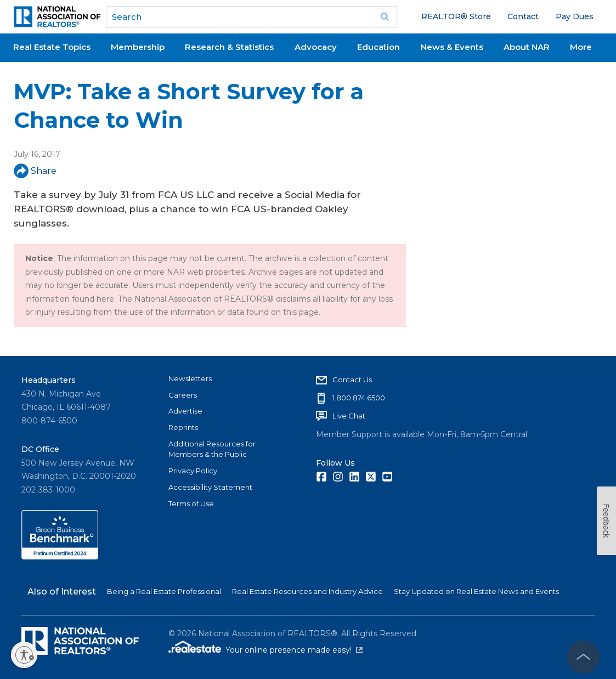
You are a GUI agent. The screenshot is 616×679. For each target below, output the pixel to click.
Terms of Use (191, 503)
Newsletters (190, 378)
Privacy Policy (193, 471)
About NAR (527, 47)
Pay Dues (575, 16)
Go (385, 17)
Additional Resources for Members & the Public (212, 449)
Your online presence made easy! (294, 650)
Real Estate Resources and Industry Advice (307, 591)
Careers (183, 395)
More (581, 47)
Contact (523, 16)
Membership (138, 47)
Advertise (185, 411)
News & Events (452, 47)
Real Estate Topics (52, 47)
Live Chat (349, 416)
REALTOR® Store (456, 16)
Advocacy (316, 47)
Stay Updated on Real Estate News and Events (476, 591)
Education (378, 47)
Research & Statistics (229, 47)
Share (35, 171)
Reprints (183, 427)
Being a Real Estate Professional (164, 591)
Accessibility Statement (210, 487)
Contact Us (352, 380)
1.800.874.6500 (359, 398)
